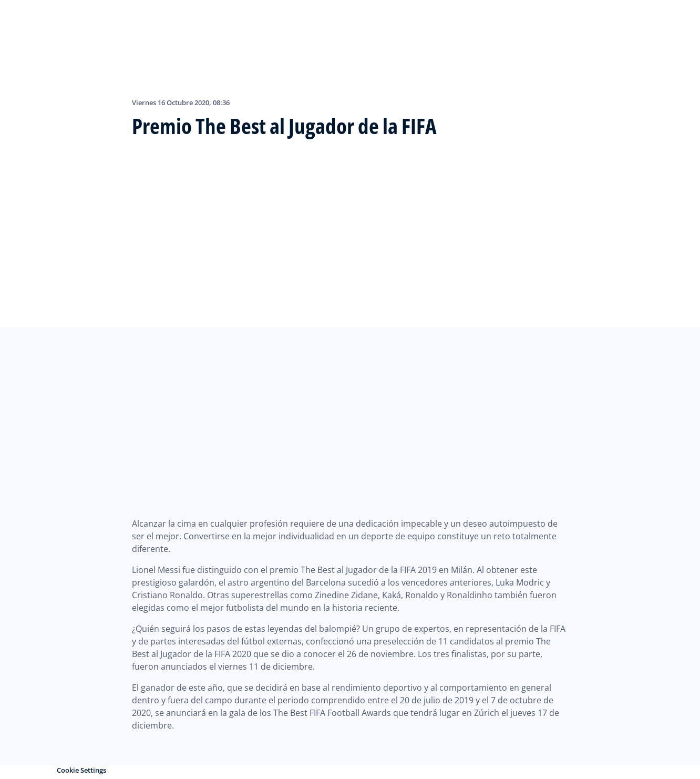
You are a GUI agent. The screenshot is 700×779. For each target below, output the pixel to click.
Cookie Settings (81, 770)
